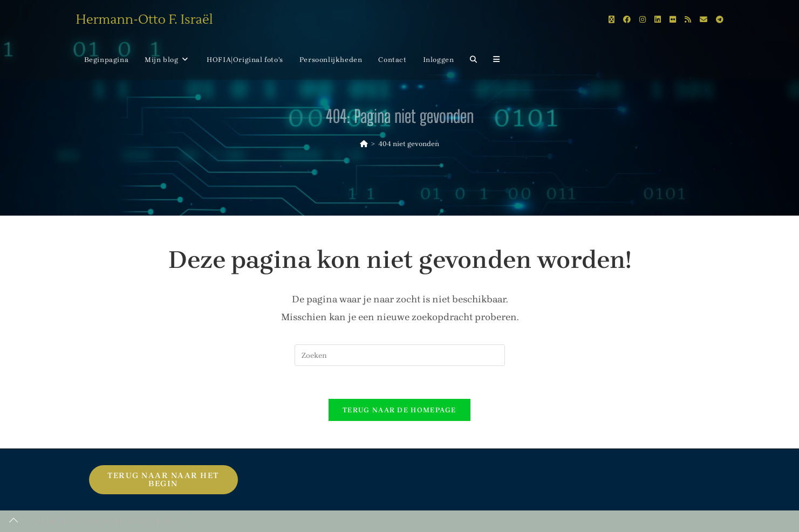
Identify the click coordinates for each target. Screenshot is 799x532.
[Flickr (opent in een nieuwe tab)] (673, 20)
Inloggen (439, 60)
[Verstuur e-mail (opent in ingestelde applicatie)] (704, 20)
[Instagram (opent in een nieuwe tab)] (643, 20)
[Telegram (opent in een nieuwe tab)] (720, 20)
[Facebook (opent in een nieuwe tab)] (627, 20)
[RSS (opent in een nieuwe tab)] (688, 20)
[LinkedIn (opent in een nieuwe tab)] (658, 20)
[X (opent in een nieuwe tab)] (612, 20)
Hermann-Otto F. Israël (145, 20)
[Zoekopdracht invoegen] (400, 355)
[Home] (364, 144)
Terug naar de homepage (399, 410)
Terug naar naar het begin (163, 479)
